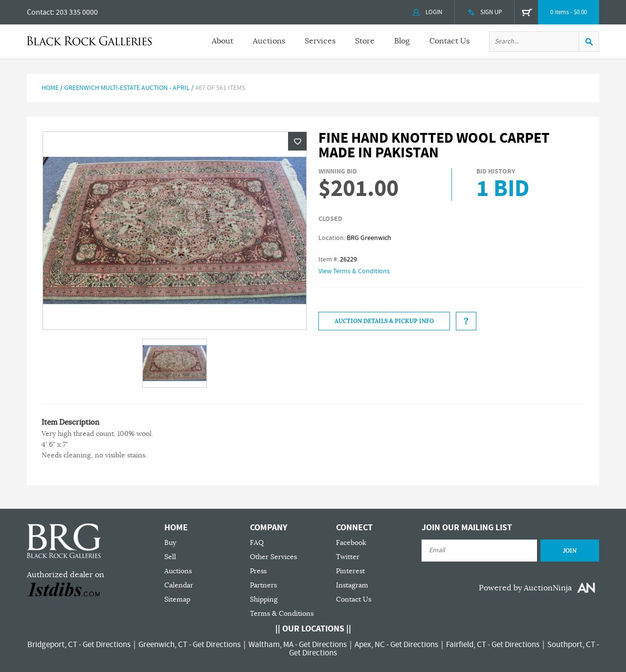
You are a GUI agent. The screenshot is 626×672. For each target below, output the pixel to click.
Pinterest (350, 571)
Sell (170, 557)
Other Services (273, 557)
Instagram (352, 585)
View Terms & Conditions (354, 271)
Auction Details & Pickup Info (384, 321)
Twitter (348, 557)
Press (258, 571)
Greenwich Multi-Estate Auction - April (127, 88)
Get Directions (107, 645)
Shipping (264, 599)
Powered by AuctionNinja (525, 588)
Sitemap (177, 599)
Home (50, 88)
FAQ (257, 543)
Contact (40, 12)
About (223, 41)
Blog (402, 41)
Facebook (351, 543)
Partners (263, 585)
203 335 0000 (77, 12)
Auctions (269, 41)
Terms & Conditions (282, 614)
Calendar (179, 585)
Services (320, 41)
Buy (170, 543)
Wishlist (297, 141)
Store (365, 41)
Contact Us (449, 41)
